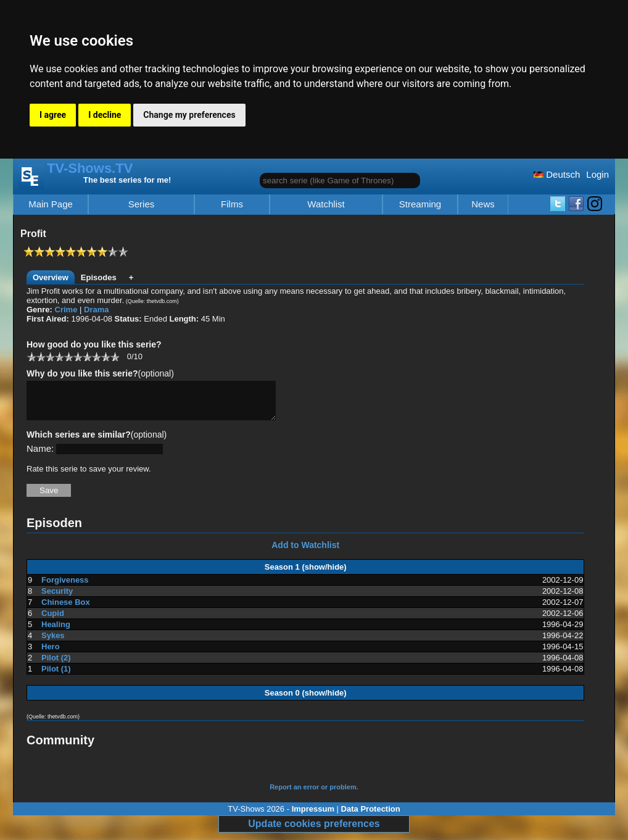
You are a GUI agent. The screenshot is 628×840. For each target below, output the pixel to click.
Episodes (99, 277)
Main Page (51, 204)
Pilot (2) (56, 665)
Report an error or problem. (314, 794)
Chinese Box (66, 609)
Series (142, 204)
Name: (40, 456)
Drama (96, 310)
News (483, 204)
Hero (51, 654)
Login (597, 174)
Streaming (420, 204)
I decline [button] (105, 115)
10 (114, 356)
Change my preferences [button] (189, 115)
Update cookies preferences (314, 831)
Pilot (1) (56, 676)
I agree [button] (53, 115)
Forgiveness (65, 587)
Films (232, 204)
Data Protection (371, 816)
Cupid (53, 621)
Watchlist (326, 204)
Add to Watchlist (305, 552)
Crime (66, 310)
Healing (56, 632)
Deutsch (557, 174)
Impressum (313, 816)
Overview (51, 277)
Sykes (53, 643)
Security (57, 598)
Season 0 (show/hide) (306, 700)
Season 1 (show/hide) (306, 574)
